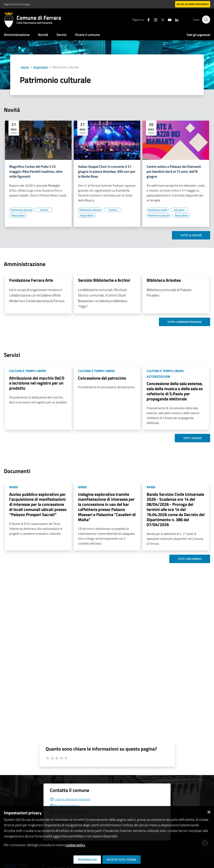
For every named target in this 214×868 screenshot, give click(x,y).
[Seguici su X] (161, 19)
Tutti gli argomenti (198, 35)
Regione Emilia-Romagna (17, 4)
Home (25, 67)
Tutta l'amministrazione (185, 322)
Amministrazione (17, 35)
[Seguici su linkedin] (175, 19)
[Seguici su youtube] (168, 19)
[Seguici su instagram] (154, 19)
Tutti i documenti (190, 559)
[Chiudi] (209, 811)
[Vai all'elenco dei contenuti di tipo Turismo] (44, 210)
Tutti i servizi (192, 438)
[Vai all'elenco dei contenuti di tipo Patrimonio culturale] (21, 210)
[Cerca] (206, 20)
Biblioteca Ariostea (164, 280)
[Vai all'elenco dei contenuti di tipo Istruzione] (179, 210)
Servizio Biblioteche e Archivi (104, 280)
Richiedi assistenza (65, 806)
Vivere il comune (87, 35)
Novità (43, 35)
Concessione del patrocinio (102, 378)
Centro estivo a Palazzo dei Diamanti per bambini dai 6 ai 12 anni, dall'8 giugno (174, 171)
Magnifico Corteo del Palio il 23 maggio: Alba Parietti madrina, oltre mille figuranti (36, 171)
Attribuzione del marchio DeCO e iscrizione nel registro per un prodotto (37, 383)
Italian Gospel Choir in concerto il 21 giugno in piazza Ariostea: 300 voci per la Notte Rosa (107, 171)
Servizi (62, 35)
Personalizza (87, 860)
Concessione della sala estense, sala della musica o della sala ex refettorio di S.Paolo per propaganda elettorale (175, 391)
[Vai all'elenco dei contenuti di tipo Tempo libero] (18, 216)
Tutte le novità (191, 235)
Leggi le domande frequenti (70, 799)
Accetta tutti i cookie (122, 860)
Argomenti (41, 67)
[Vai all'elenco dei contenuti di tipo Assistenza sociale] (158, 210)
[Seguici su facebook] (147, 19)
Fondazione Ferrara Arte (31, 280)
